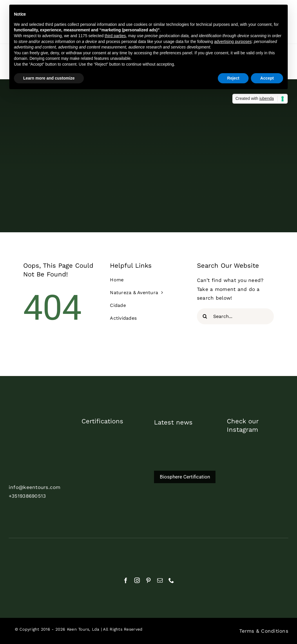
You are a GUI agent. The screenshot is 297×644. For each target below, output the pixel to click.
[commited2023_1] (112, 434)
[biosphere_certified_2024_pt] (114, 490)
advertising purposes (233, 42)
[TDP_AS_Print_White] (114, 462)
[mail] (160, 580)
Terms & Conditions (264, 631)
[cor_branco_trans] (39, 431)
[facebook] (126, 580)
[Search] (205, 316)
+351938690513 (27, 496)
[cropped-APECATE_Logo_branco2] (173, 555)
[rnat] (27, 554)
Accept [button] (267, 78)
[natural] (76, 556)
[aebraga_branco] (124, 555)
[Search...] (235, 316)
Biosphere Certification (185, 477)
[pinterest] (148, 580)
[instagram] (137, 580)
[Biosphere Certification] (185, 465)
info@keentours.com (35, 487)
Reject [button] (233, 78)
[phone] (171, 580)
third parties (115, 36)
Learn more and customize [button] (49, 78)
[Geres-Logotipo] (221, 552)
